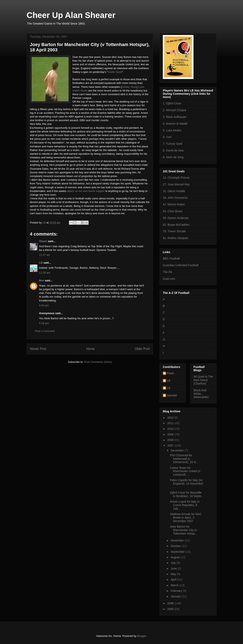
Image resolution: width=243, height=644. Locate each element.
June (174, 568)
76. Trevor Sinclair (174, 231)
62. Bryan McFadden (176, 225)
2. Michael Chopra (174, 110)
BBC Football (171, 258)
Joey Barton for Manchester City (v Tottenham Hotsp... (184, 530)
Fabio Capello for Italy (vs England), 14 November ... (187, 484)
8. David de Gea (173, 150)
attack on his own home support (86, 191)
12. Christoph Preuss (176, 178)
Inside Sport (115, 72)
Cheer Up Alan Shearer (71, 15)
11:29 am (45, 273)
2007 (171, 445)
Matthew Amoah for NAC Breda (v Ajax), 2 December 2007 (186, 518)
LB (41, 263)
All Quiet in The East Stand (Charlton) (203, 380)
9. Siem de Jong (173, 157)
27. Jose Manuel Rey (176, 184)
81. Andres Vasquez (175, 238)
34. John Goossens (175, 198)
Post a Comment (45, 331)
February (177, 591)
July (174, 563)
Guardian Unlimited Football (181, 265)
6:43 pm (44, 305)
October (176, 546)
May (174, 574)
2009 (171, 434)
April (174, 580)
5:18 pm (44, 323)
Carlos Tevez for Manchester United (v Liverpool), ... (185, 471)
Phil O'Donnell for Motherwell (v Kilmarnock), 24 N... (184, 459)
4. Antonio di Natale (175, 124)
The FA (167, 272)
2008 (171, 440)
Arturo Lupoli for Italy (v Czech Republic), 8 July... (185, 505)
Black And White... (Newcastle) (201, 394)
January (176, 596)
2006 (171, 603)
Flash (170, 373)
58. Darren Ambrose (176, 218)
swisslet (172, 395)
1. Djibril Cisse (172, 103)
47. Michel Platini (174, 204)
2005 (171, 609)
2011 (171, 423)
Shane (43, 241)
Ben (42, 280)
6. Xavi (167, 137)
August (175, 557)
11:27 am (45, 255)
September (178, 552)
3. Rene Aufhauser (175, 117)
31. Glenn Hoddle (174, 191)
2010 (171, 429)
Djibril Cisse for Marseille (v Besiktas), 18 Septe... (187, 494)
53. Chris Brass (173, 211)
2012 (171, 418)
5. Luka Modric (172, 130)
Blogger (142, 636)
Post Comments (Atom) (98, 362)
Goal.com (169, 279)
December (178, 450)
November (178, 540)
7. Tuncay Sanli (173, 144)
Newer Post (38, 349)
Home (91, 349)
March (175, 585)
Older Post (142, 349)
